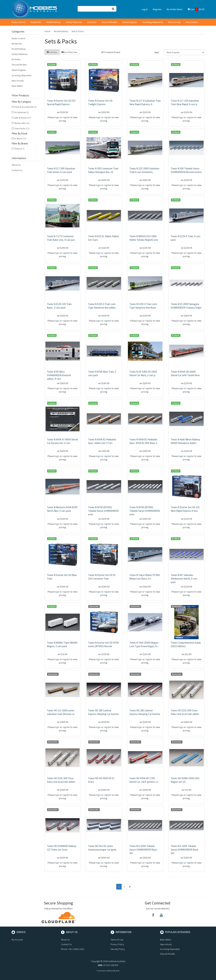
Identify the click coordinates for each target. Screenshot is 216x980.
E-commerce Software (105, 971)
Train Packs (22, 128)
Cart (196, 9)
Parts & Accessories (25, 107)
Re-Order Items (175, 9)
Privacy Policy (117, 944)
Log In (145, 9)
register (66, 117)
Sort (157, 52)
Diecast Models (109, 22)
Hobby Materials (74, 22)
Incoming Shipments (153, 22)
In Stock (20, 138)
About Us (16, 165)
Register (157, 9)
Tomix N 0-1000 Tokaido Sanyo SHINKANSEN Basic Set (143, 850)
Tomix (19, 149)
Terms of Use (117, 940)
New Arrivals (174, 22)
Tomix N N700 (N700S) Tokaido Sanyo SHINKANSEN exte (103, 511)
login (57, 117)
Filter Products (20, 96)
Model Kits (36, 22)
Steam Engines (130, 22)
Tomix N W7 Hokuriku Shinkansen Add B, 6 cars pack (184, 579)
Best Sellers (192, 22)
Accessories (22, 112)
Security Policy (118, 949)
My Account (17, 940)
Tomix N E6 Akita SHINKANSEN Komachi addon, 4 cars (59, 375)
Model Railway (53, 22)
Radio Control (19, 22)
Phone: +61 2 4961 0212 (73, 949)
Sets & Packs (23, 118)
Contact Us (17, 170)
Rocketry (92, 22)
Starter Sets (22, 123)
